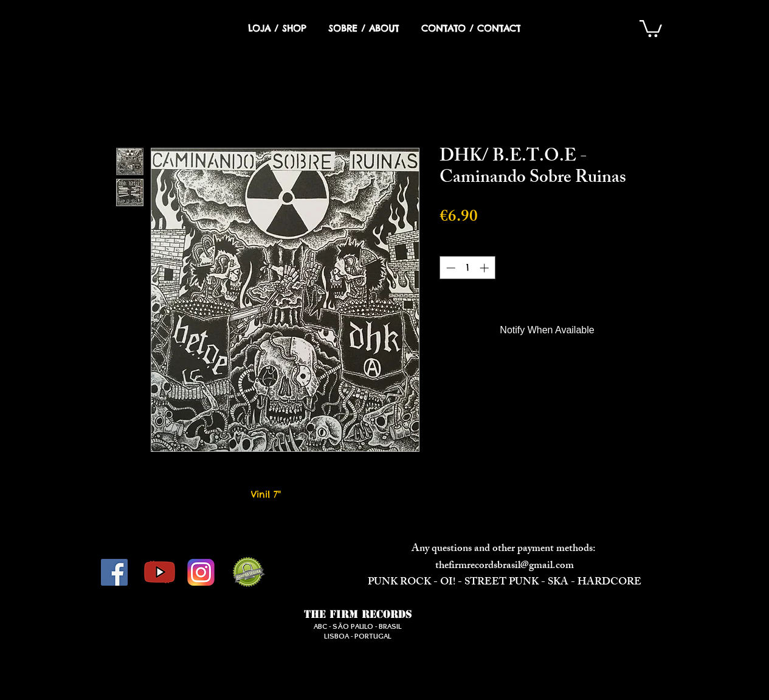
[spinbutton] (467, 268)
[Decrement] (450, 268)
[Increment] (485, 268)
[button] (651, 28)
